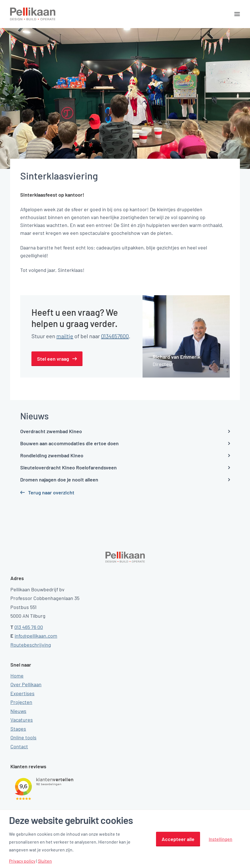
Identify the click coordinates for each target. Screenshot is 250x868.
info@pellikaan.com (36, 636)
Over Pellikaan (26, 684)
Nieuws (18, 711)
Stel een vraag (53, 359)
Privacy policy (22, 861)
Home (17, 676)
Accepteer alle (178, 839)
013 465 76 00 (29, 627)
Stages (18, 729)
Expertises (22, 693)
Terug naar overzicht (51, 492)
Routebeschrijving (31, 645)
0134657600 (115, 336)
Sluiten (45, 861)
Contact (19, 746)
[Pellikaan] (33, 14)
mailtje (65, 336)
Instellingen (221, 839)
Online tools (23, 737)
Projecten (21, 702)
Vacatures (22, 720)
